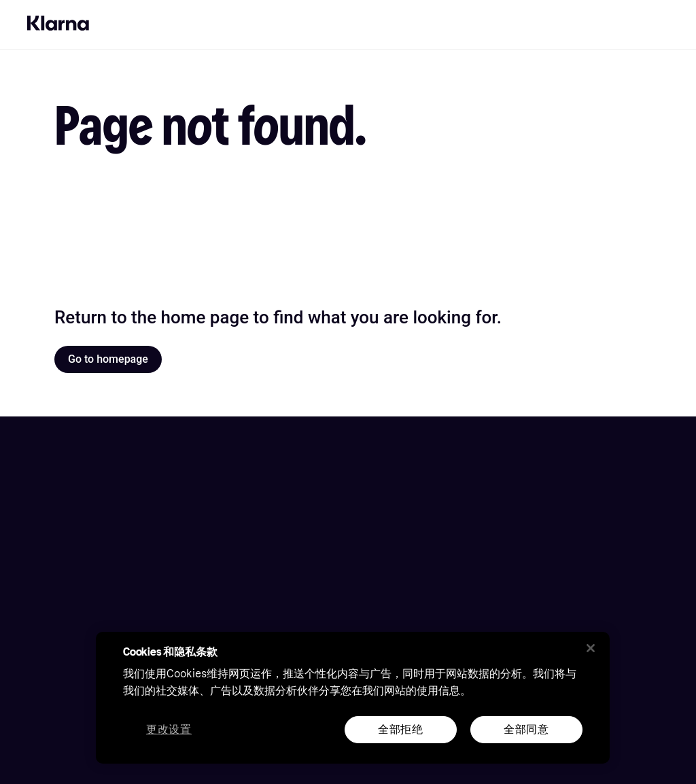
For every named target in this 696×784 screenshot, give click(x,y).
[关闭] (591, 648)
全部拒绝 (401, 729)
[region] (353, 698)
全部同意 (526, 729)
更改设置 (169, 730)
